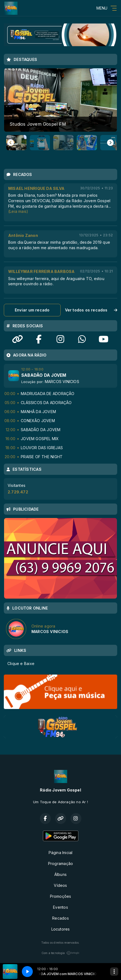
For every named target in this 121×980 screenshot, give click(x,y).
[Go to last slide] (11, 143)
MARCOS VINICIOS (62, 382)
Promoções (61, 896)
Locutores (61, 929)
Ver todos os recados (91, 310)
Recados (60, 918)
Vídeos (60, 885)
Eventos (60, 907)
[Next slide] (110, 143)
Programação (60, 863)
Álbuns (60, 874)
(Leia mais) (18, 211)
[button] (16, 143)
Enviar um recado (32, 310)
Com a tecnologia (60, 953)
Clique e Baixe (21, 663)
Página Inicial (61, 853)
